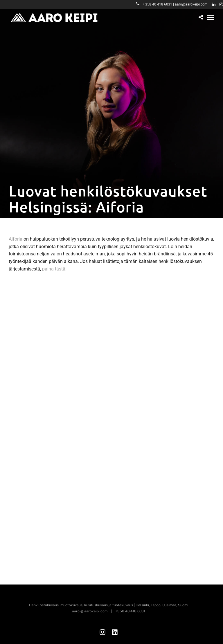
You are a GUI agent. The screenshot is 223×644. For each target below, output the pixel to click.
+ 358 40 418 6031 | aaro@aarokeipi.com (172, 4)
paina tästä (54, 269)
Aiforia (16, 239)
